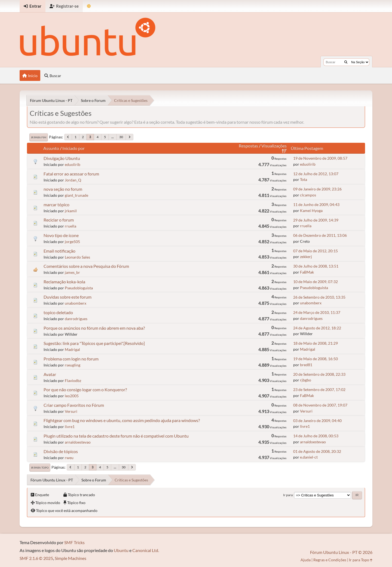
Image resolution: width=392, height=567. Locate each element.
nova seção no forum (63, 189)
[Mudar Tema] (89, 6)
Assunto (51, 148)
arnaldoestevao (78, 442)
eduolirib (73, 164)
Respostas (248, 146)
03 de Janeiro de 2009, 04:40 (317, 421)
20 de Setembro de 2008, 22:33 (319, 374)
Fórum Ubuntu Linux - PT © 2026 (341, 552)
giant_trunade (76, 195)
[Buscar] (346, 62)
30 (121, 137)
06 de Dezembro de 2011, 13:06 (320, 235)
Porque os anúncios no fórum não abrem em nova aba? (94, 328)
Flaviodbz (73, 380)
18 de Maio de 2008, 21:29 (316, 343)
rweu (69, 458)
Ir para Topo (40, 468)
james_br (72, 272)
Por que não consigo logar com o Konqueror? (85, 389)
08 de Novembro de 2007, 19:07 (320, 405)
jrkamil (71, 211)
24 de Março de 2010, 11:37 (317, 312)
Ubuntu (121, 550)
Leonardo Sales (77, 257)
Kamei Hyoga (311, 210)
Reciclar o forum (59, 220)
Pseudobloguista (79, 288)
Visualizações (274, 148)
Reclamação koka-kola (64, 282)
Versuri (71, 411)
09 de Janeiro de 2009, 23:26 (317, 189)
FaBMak (307, 272)
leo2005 (72, 396)
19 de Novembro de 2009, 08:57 (320, 158)
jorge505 (72, 242)
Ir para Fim (39, 137)
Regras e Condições (330, 560)
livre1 (70, 427)
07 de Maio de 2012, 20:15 (316, 251)
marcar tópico (56, 204)
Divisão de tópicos (61, 451)
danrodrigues (76, 319)
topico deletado (58, 312)
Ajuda (306, 560)
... (113, 137)
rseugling (73, 365)
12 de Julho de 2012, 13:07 (316, 174)
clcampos (308, 195)
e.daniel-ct (309, 457)
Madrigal (72, 349)
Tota (304, 179)
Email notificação (59, 251)
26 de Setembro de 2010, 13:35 (319, 297)
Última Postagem (307, 148)
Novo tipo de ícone (61, 235)
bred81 (306, 365)
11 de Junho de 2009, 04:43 (316, 204)
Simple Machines (71, 558)
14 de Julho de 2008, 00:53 (316, 436)
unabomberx (76, 303)
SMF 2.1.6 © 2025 (36, 558)
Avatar (50, 374)
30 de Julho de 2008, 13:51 (316, 266)
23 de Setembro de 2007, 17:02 (319, 389)
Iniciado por (73, 148)
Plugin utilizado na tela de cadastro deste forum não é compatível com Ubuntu (116, 436)
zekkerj (306, 257)
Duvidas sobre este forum (68, 297)
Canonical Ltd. (146, 550)
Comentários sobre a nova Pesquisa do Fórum (86, 266)
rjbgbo (306, 380)
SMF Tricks (74, 542)
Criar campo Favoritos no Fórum (74, 405)
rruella (71, 226)
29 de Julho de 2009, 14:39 (316, 220)
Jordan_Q (73, 180)
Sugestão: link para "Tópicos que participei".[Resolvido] (94, 343)
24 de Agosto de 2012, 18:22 (317, 328)
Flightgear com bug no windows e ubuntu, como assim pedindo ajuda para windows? (122, 420)
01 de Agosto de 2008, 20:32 (317, 451)
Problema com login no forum (71, 359)
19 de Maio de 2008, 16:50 (316, 359)
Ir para (288, 495)
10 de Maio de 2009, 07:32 (316, 282)
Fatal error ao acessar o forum (71, 174)
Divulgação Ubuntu (62, 158)
